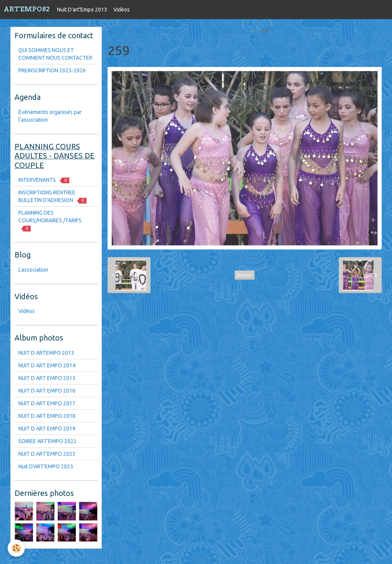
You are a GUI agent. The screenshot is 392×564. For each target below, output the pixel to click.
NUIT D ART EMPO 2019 (47, 429)
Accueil (116, 31)
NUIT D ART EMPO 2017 (47, 403)
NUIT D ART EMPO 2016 (222, 31)
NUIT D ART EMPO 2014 (47, 365)
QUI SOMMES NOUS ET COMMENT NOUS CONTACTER (55, 54)
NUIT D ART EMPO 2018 (47, 416)
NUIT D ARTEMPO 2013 (46, 353)
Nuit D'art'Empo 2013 (82, 10)
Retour (245, 275)
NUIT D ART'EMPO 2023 (47, 454)
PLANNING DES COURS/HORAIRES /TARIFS (50, 221)
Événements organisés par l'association (50, 116)
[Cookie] (16, 548)
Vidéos (122, 10)
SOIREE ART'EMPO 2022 (47, 441)
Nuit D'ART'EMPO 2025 (46, 466)
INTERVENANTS (44, 180)
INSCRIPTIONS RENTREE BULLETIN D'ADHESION (52, 196)
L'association (33, 270)
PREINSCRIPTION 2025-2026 (52, 70)
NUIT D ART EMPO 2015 (47, 378)
